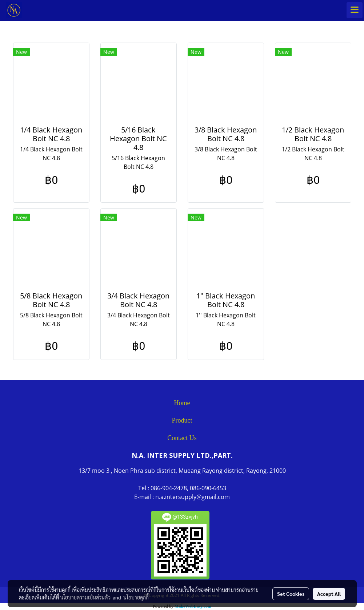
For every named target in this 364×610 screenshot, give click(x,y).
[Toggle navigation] (355, 10)
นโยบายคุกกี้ (136, 597)
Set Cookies (291, 594)
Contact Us (182, 438)
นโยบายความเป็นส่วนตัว (85, 597)
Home (182, 403)
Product (182, 420)
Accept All (329, 594)
